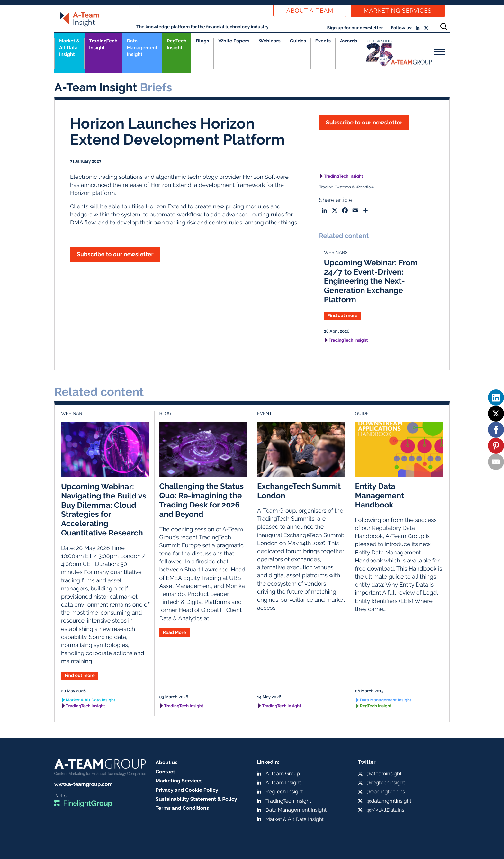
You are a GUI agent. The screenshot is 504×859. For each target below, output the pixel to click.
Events (323, 41)
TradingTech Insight (103, 44)
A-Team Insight (283, 783)
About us (166, 762)
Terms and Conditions (182, 808)
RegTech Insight (177, 44)
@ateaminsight (384, 774)
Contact (165, 772)
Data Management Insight (142, 48)
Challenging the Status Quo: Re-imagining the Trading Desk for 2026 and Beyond (202, 500)
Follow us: (402, 28)
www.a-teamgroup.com (83, 784)
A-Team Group (283, 774)
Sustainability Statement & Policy (196, 799)
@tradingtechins (386, 792)
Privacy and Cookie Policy (187, 790)
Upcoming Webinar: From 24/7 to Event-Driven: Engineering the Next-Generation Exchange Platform (371, 281)
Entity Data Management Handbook (380, 495)
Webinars (270, 41)
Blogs (202, 41)
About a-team (310, 11)
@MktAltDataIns (386, 810)
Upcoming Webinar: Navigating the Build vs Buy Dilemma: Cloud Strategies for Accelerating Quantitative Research (104, 510)
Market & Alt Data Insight (91, 700)
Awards (349, 41)
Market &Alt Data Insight (69, 48)
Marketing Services (398, 11)
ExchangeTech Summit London (299, 491)
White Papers (234, 41)
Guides (298, 41)
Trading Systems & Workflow (347, 187)
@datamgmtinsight (389, 801)
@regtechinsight (386, 783)
